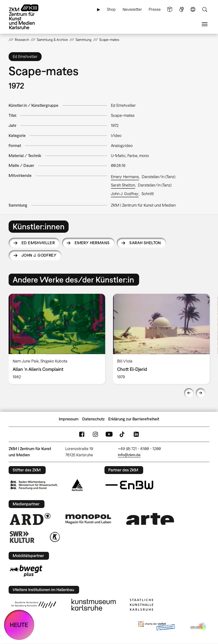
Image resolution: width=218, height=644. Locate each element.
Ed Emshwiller (38, 243)
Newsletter (132, 9)
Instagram (95, 434)
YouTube (109, 434)
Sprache (193, 9)
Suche (205, 9)
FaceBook (82, 434)
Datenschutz (93, 419)
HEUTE (19, 625)
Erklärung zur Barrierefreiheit (134, 419)
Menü (205, 24)
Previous (189, 393)
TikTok (123, 434)
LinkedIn (136, 434)
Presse (155, 9)
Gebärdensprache (181, 9)
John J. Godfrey (125, 194)
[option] (57, 339)
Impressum (69, 419)
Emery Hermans (125, 177)
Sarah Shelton (123, 185)
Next (201, 393)
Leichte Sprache (170, 9)
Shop (111, 9)
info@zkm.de (129, 455)
